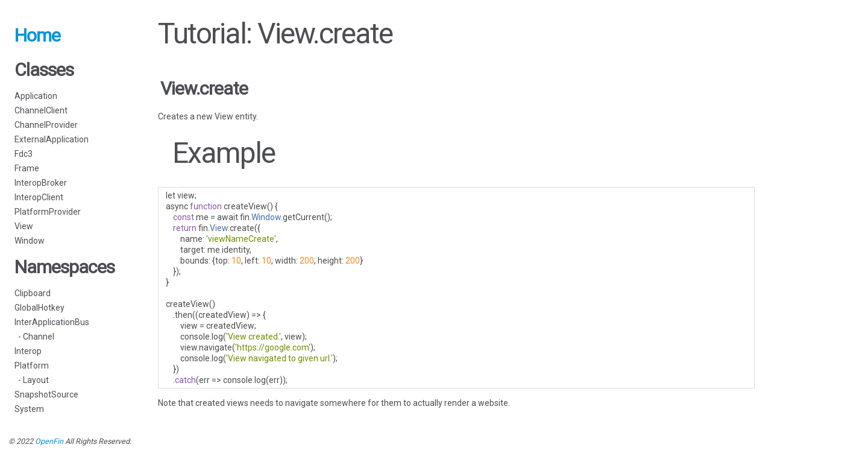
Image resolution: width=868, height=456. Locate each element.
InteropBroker (41, 183)
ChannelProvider (46, 125)
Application (36, 96)
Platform (32, 366)
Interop (28, 351)
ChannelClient (41, 110)
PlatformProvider (48, 212)
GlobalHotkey (39, 308)
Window (30, 241)
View (24, 226)
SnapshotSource (46, 394)
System (29, 409)
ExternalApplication (52, 139)
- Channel (34, 337)
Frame (27, 168)
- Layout (32, 380)
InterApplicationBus (52, 322)
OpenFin (49, 441)
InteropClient (39, 197)
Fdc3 (24, 154)
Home (37, 35)
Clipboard (33, 293)
